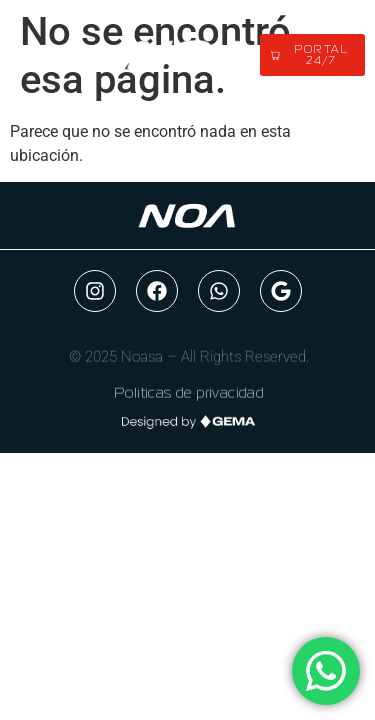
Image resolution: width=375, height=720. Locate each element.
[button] (62, 55)
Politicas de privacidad (189, 395)
